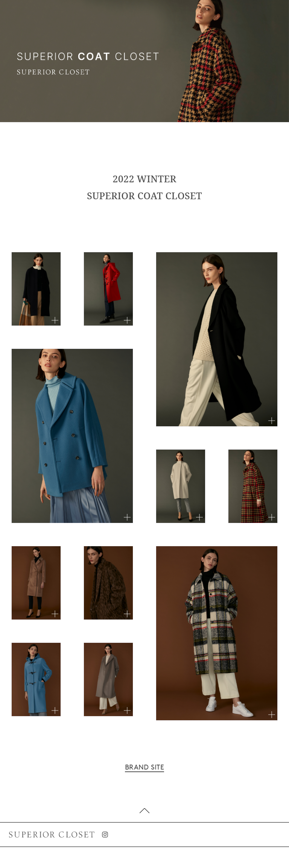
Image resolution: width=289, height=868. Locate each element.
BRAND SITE (144, 767)
